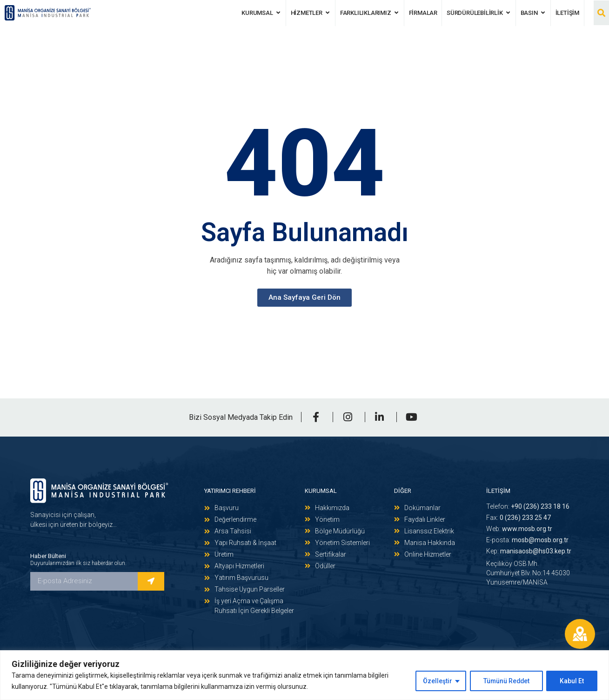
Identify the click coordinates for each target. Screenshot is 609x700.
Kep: (529, 551)
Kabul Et (572, 681)
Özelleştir (436, 681)
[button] (601, 13)
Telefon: (528, 506)
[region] (304, 675)
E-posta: (527, 540)
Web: (519, 529)
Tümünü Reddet (505, 681)
